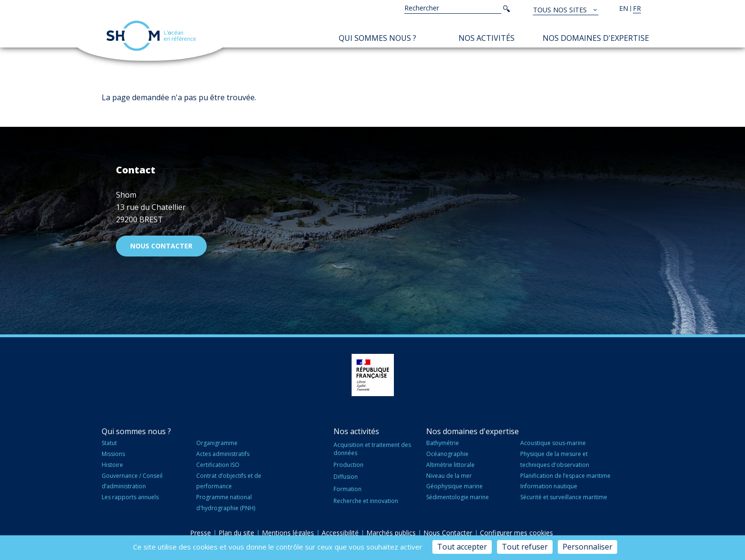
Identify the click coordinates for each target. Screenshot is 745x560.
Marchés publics (391, 533)
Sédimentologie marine (458, 497)
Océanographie (447, 454)
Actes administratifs (223, 454)
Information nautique (549, 486)
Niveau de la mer (449, 476)
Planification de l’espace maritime (565, 476)
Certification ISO (218, 465)
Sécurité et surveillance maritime (564, 497)
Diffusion (346, 477)
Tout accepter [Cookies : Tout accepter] (462, 547)
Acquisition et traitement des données (372, 449)
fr (637, 8)
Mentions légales (288, 533)
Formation (348, 489)
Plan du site (236, 533)
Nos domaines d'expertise (596, 38)
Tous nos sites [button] (561, 10)
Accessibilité (340, 533)
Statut (109, 443)
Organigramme (217, 443)
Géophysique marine (454, 486)
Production (349, 465)
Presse (201, 533)
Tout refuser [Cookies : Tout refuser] (525, 547)
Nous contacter (161, 246)
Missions (113, 454)
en (624, 8)
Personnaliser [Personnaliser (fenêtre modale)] (587, 547)
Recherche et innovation (366, 501)
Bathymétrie (443, 443)
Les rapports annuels (130, 497)
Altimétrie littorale (450, 465)
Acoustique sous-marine (553, 443)
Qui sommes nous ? (377, 38)
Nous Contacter (448, 533)
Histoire (112, 465)
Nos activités (487, 38)
